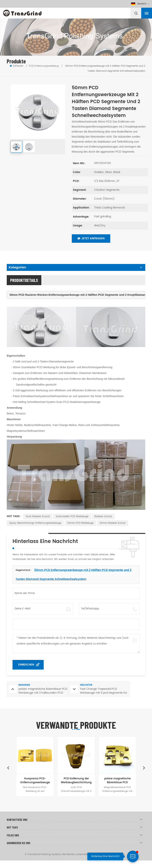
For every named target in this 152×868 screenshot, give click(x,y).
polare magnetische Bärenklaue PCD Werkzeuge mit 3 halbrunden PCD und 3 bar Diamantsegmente (117, 781)
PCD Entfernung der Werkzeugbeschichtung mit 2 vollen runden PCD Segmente (76, 781)
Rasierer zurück (103, 516)
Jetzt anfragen (91, 238)
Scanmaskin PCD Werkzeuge (72, 516)
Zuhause (16, 66)
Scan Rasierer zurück (38, 516)
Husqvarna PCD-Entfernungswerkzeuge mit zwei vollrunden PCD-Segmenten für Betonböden (35, 781)
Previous (8, 768)
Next (144, 768)
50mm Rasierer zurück (113, 523)
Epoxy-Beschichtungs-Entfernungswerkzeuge (35, 523)
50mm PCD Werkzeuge (80, 523)
